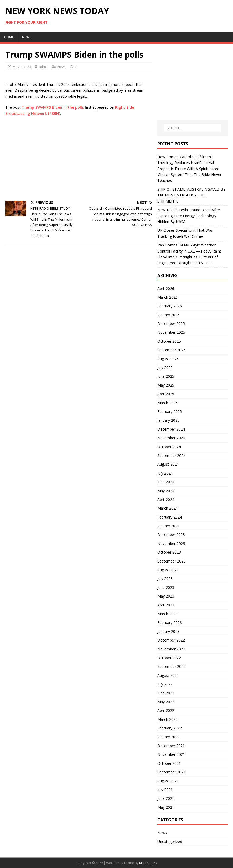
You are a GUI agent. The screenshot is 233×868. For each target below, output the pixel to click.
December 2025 (171, 324)
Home (9, 37)
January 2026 (168, 315)
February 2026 (170, 306)
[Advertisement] (79, 159)
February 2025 (170, 411)
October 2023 (169, 552)
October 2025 (169, 341)
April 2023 (166, 605)
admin (44, 67)
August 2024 (168, 464)
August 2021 (168, 781)
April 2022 (166, 710)
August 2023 (168, 570)
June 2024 (166, 482)
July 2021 (165, 790)
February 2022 (170, 728)
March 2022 (168, 719)
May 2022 (166, 702)
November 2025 (171, 332)
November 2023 (171, 543)
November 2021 (171, 754)
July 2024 (165, 473)
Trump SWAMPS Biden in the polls (53, 107)
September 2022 (171, 666)
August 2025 (168, 359)
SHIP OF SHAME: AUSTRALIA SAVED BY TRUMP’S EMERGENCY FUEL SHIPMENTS (191, 195)
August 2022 (168, 675)
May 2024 (166, 491)
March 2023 (168, 614)
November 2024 (171, 438)
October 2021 (169, 763)
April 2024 (166, 499)
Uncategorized (170, 842)
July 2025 (165, 368)
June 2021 (166, 798)
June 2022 (166, 693)
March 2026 (168, 297)
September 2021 (171, 772)
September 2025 (171, 350)
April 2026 (166, 288)
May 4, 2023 (22, 67)
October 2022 (169, 658)
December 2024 (171, 429)
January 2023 (168, 631)
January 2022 (168, 737)
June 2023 (166, 587)
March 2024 (168, 508)
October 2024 (169, 447)
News (27, 37)
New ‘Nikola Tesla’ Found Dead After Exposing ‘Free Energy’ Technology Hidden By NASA (189, 216)
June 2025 (166, 376)
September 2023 (171, 561)
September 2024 (171, 455)
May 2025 (166, 385)
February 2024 (170, 517)
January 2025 (168, 420)
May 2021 (166, 807)
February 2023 (170, 622)
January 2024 (168, 526)
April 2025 (166, 394)
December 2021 (171, 746)
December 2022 (171, 640)
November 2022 (171, 649)
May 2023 (166, 596)
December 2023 (171, 534)
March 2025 (168, 403)
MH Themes (148, 863)
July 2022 (165, 684)
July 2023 (165, 578)
